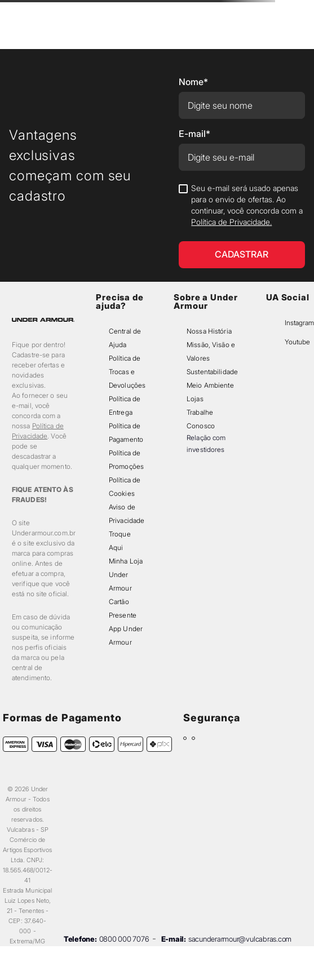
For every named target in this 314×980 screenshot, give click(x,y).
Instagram (299, 323)
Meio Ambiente (210, 385)
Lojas (195, 399)
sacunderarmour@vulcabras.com (240, 939)
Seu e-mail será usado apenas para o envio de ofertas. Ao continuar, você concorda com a (247, 205)
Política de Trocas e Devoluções (127, 372)
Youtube (297, 342)
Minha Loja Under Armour (126, 575)
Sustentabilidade (212, 372)
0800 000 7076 (124, 939)
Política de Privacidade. (231, 222)
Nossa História (209, 331)
